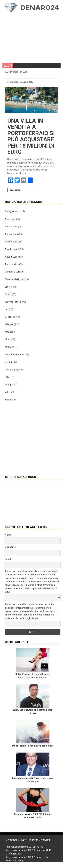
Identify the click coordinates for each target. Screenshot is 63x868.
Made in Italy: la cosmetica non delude (33, 746)
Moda (8, 332)
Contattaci (11, 840)
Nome (8, 535)
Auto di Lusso (12, 257)
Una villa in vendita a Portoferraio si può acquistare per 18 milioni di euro (31, 136)
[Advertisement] (22, 34)
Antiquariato (11, 234)
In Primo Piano (12, 302)
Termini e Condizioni (39, 840)
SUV (7, 377)
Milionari (9, 324)
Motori (8, 347)
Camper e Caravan (15, 272)
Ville (7, 392)
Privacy (23, 840)
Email (8, 559)
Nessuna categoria (15, 355)
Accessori (10, 219)
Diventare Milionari (14, 279)
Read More (15, 190)
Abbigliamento (12, 211)
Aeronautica (11, 227)
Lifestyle (9, 317)
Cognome (10, 547)
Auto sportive (12, 264)
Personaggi (11, 370)
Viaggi (8, 385)
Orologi (9, 362)
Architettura (11, 242)
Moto (8, 339)
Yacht (8, 400)
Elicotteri (9, 287)
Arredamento (12, 249)
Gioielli (8, 294)
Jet (7, 309)
